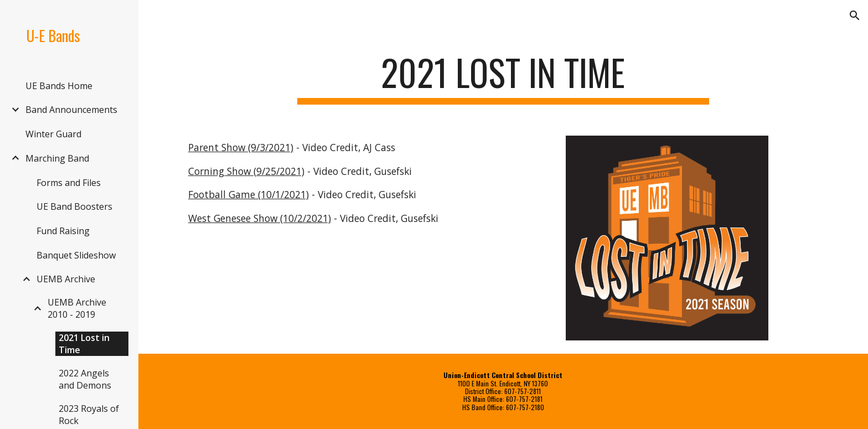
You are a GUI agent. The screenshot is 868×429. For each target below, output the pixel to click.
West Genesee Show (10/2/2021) (260, 218)
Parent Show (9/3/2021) (241, 147)
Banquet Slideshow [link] (76, 255)
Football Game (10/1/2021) (249, 194)
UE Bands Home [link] (59, 86)
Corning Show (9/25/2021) (246, 171)
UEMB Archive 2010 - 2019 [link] (77, 308)
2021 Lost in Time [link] (84, 344)
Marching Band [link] (57, 158)
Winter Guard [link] (53, 134)
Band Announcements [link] (71, 110)
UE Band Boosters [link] (74, 206)
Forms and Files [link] (69, 183)
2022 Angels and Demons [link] (85, 379)
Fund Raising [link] (63, 231)
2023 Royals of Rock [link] (89, 415)
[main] (503, 78)
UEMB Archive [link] (66, 279)
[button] (855, 15)
